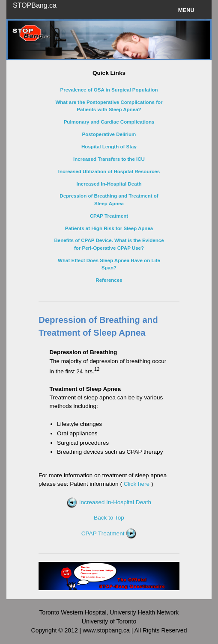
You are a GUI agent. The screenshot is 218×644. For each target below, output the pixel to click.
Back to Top (109, 518)
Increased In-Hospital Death (109, 502)
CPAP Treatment (109, 533)
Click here (137, 484)
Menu (186, 10)
